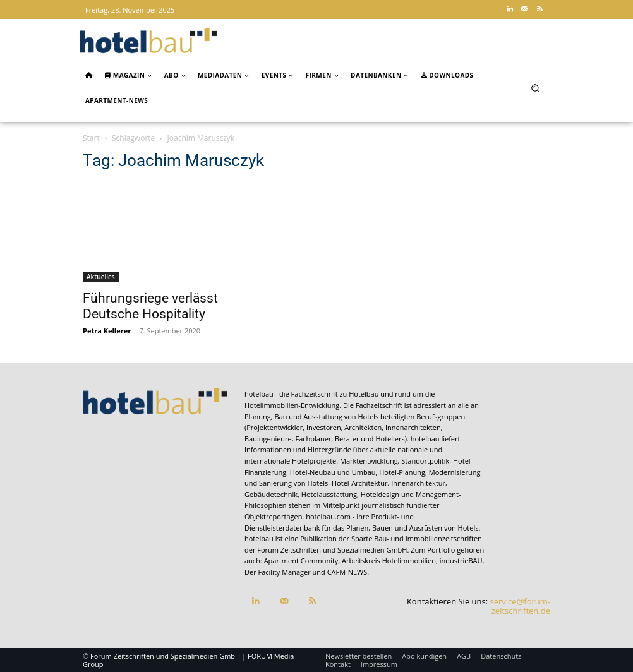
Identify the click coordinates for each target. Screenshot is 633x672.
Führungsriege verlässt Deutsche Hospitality (150, 306)
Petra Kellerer (107, 331)
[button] (535, 87)
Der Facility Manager (278, 572)
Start (91, 138)
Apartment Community (301, 561)
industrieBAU (461, 561)
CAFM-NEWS (347, 572)
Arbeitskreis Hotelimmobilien (389, 561)
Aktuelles (101, 277)
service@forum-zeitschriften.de (520, 606)
